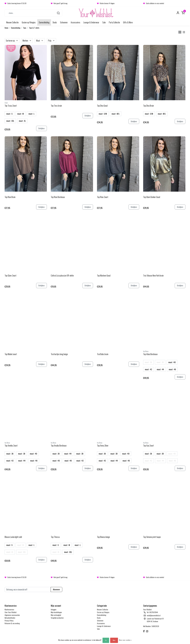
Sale (104, 22)
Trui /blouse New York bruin (153, 276)
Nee (114, 640)
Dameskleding (44, 22)
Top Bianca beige (103, 537)
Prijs (51, 41)
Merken (27, 41)
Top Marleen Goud (104, 276)
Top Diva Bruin (149, 106)
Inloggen (54, 609)
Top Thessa (55, 537)
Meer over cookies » (125, 640)
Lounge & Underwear (91, 22)
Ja (106, 640)
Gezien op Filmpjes (29, 22)
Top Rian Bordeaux (58, 197)
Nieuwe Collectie (12, 22)
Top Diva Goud (102, 106)
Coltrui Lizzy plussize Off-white (62, 276)
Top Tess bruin (56, 106)
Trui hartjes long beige (59, 354)
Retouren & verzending (12, 623)
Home (6, 28)
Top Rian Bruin (10, 197)
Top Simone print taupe (152, 537)
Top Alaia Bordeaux (150, 354)
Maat (40, 41)
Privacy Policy (9, 620)
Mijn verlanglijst (56, 615)
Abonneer (56, 589)
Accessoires (75, 22)
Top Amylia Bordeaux (59, 446)
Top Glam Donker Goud (152, 197)
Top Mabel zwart (11, 354)
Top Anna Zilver (103, 446)
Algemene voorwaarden (12, 615)
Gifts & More (128, 22)
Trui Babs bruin (103, 354)
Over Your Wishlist (11, 612)
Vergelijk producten (57, 618)
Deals (55, 22)
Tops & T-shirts (34, 28)
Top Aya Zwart (149, 446)
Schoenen (64, 22)
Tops (25, 28)
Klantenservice (9, 609)
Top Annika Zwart (11, 446)
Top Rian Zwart (103, 197)
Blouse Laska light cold (13, 537)
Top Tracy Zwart (11, 106)
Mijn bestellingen (56, 612)
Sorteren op (12, 41)
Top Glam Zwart (10, 276)
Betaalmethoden (10, 618)
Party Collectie (114, 22)
